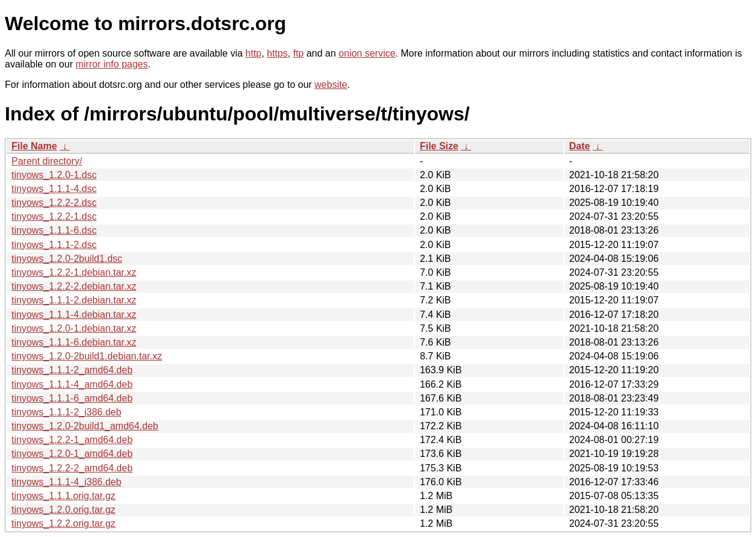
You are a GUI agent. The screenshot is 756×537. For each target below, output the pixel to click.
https (277, 53)
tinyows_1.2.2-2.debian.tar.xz (74, 286)
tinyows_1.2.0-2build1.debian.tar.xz (87, 356)
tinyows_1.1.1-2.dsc (54, 245)
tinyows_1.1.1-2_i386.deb (66, 412)
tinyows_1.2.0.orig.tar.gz (64, 510)
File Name (34, 146)
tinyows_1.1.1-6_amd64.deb (72, 398)
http (253, 53)
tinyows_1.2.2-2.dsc (54, 203)
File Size (439, 146)
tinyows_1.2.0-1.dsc (54, 175)
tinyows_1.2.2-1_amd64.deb (72, 440)
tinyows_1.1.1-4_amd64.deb (72, 384)
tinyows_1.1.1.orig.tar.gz (64, 496)
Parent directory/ (47, 161)
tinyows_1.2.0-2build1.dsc (67, 259)
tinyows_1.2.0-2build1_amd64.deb (85, 426)
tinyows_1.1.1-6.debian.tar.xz (74, 342)
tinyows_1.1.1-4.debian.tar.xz (74, 315)
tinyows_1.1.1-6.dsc (54, 230)
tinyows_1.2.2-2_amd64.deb (72, 468)
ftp (298, 53)
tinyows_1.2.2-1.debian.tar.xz (74, 272)
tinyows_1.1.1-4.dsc (54, 189)
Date (580, 146)
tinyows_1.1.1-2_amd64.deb (72, 370)
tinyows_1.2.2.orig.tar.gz (64, 523)
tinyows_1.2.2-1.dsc (54, 216)
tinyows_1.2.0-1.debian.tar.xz (74, 328)
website (331, 85)
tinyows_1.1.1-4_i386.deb (66, 482)
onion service (367, 53)
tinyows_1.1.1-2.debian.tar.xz (74, 300)
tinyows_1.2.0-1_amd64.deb (72, 454)
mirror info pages (111, 64)
